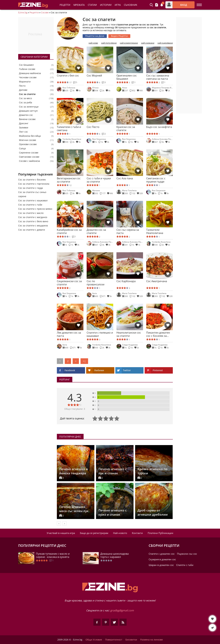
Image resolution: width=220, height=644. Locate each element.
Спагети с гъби (185, 565)
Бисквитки (131, 640)
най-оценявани (165, 43)
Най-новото (120, 533)
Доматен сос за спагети (96, 231)
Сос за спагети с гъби (30, 205)
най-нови (93, 43)
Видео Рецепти (119, 36)
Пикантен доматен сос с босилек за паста (158, 334)
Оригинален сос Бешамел (127, 77)
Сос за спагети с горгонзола (34, 184)
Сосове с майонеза (29, 161)
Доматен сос (26, 115)
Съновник (131, 5)
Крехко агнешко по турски (153, 471)
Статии (92, 5)
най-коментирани (129, 43)
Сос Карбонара (126, 281)
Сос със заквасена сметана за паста (158, 77)
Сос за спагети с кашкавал (33, 200)
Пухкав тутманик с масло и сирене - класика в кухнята (53, 555)
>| (84, 361)
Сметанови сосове (29, 157)
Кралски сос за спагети (126, 129)
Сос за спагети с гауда (31, 188)
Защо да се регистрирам (94, 533)
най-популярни (109, 43)
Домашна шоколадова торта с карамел (115, 555)
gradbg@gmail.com (122, 610)
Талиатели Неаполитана (155, 231)
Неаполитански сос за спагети (129, 334)
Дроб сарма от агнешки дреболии (153, 512)
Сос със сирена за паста (128, 231)
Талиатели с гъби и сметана (69, 129)
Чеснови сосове (28, 77)
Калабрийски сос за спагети (69, 231)
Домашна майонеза (30, 73)
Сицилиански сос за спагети (69, 283)
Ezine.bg (23, 13)
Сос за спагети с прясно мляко (35, 209)
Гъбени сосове (27, 69)
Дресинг (24, 123)
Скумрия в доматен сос (162, 559)
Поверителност (114, 640)
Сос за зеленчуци (29, 107)
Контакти (137, 533)
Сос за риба (26, 103)
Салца (22, 148)
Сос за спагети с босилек (32, 180)
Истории (106, 5)
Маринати (25, 82)
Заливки (24, 128)
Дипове (23, 90)
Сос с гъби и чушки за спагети (99, 180)
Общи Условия (94, 640)
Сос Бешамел (26, 65)
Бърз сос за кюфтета (159, 127)
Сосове (45, 13)
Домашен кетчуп (28, 111)
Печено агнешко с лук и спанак (112, 471)
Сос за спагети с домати (32, 230)
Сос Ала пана (125, 178)
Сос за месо (25, 98)
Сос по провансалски (96, 283)
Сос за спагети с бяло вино (33, 221)
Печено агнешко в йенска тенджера (74, 471)
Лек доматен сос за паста (69, 334)
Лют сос (23, 132)
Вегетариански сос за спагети (69, 180)
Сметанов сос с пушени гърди (156, 180)
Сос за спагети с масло (31, 213)
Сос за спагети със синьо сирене (32, 194)
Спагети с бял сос (68, 76)
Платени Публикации (160, 533)
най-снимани (148, 43)
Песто (22, 86)
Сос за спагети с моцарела (33, 226)
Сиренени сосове (29, 153)
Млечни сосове (28, 140)
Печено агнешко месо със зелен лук (74, 509)
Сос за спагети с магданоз (33, 217)
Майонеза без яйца (30, 136)
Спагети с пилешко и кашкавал (100, 334)
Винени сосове (27, 119)
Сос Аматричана (157, 281)
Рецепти (65, 5)
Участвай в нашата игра (61, 533)
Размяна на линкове (152, 640)
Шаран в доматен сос (161, 565)
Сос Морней (94, 76)
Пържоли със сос (187, 554)
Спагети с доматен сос (162, 554)
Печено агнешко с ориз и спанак (112, 512)
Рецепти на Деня (95, 36)
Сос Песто (93, 127)
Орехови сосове (28, 144)
